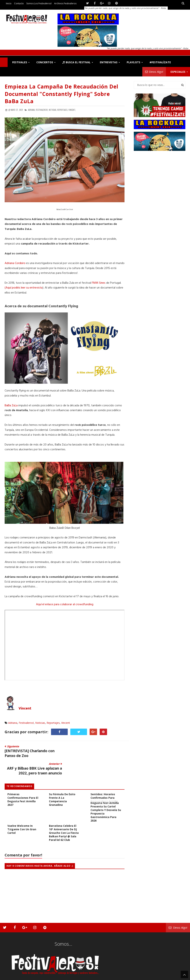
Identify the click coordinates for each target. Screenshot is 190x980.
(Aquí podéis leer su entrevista (24, 288)
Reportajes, (63, 110)
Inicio (9, 3)
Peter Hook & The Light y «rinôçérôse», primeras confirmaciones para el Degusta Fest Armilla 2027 (23, 779)
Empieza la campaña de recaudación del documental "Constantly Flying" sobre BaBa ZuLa (61, 94)
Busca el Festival (76, 62)
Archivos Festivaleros (65, 3)
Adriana (13, 723)
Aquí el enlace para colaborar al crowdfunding (65, 604)
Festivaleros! (26, 723)
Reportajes (53, 723)
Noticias (40, 723)
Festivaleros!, (42, 110)
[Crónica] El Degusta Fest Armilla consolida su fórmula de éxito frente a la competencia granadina (64, 779)
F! (4, 62)
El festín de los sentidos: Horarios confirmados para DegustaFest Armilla (104, 779)
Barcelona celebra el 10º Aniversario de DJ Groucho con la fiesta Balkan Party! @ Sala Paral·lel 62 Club (64, 815)
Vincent (25, 709)
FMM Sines (99, 283)
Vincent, (72, 110)
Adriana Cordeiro (15, 263)
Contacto (19, 3)
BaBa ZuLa (11, 406)
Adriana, (32, 110)
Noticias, (53, 110)
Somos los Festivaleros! (39, 3)
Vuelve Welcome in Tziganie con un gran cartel (22, 812)
